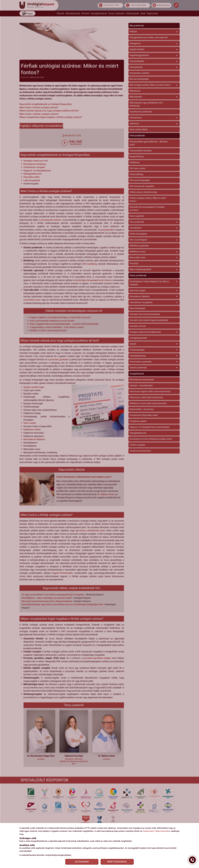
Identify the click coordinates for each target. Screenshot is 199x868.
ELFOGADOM (82, 862)
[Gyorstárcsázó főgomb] (192, 860)
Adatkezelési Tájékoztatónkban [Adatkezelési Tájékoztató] (157, 831)
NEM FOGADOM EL (117, 862)
